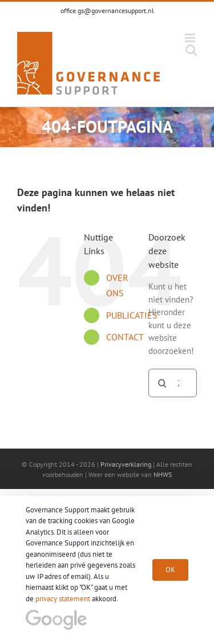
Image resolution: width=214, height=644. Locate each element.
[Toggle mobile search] (191, 50)
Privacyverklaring (126, 464)
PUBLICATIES (132, 315)
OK (170, 570)
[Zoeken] (163, 383)
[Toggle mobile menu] (191, 38)
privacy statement (63, 599)
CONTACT (125, 337)
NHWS (163, 474)
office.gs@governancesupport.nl (107, 11)
